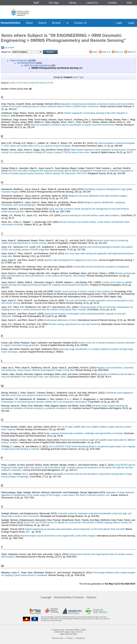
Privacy (70, 638)
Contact (112, 3)
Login (119, 23)
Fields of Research (19, 61)
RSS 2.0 (119, 52)
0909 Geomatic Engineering (38, 66)
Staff (36, 3)
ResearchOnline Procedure (69, 597)
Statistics (91, 597)
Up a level (9, 48)
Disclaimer (80, 638)
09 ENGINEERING (26, 63)
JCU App (54, 3)
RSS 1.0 (106, 52)
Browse (56, 23)
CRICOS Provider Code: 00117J (68, 632)
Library (73, 3)
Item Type (79, 77)
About (29, 23)
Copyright (46, 597)
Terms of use (58, 638)
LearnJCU (92, 3)
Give (129, 3)
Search (42, 23)
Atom (95, 52)
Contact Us (80, 23)
